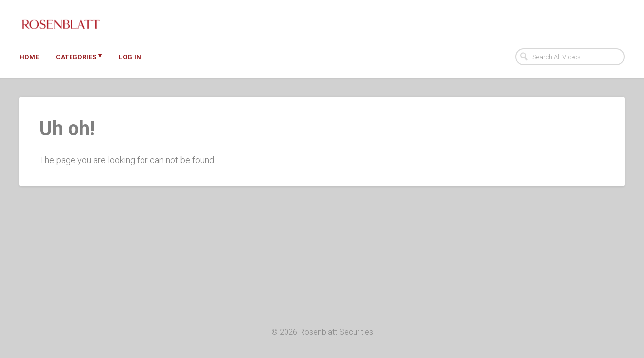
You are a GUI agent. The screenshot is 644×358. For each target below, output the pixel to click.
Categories (79, 56)
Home (29, 57)
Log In (130, 57)
